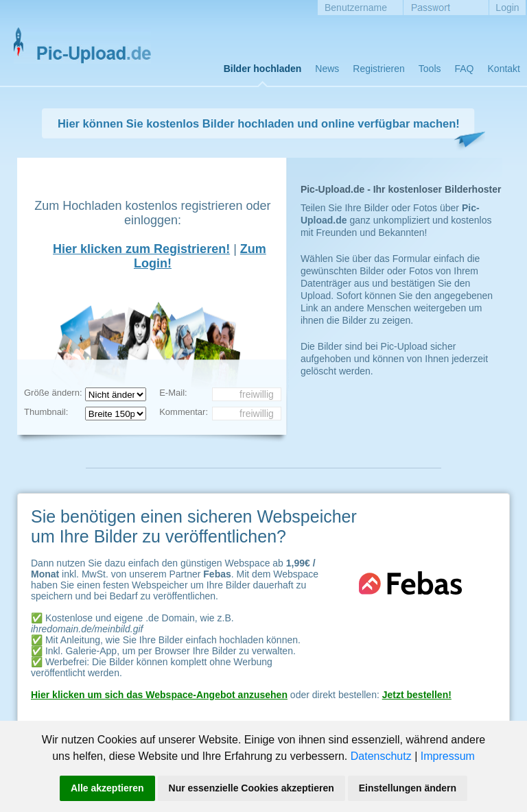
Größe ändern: (53, 393)
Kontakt (504, 69)
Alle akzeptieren (107, 788)
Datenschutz (381, 756)
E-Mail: (173, 393)
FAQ (465, 69)
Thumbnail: (46, 412)
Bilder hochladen (263, 69)
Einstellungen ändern (408, 788)
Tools (430, 69)
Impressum (448, 756)
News (327, 69)
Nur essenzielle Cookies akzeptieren (251, 788)
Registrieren (378, 69)
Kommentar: (184, 412)
